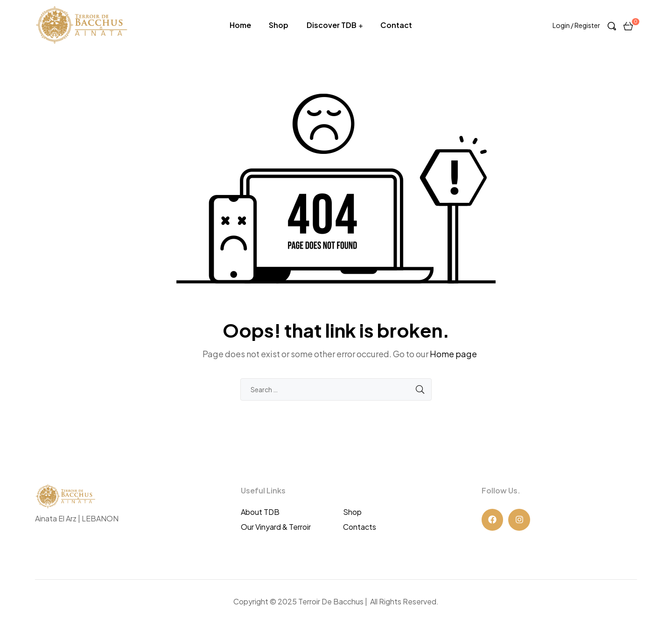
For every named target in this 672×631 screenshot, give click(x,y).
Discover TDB (332, 25)
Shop (279, 25)
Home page (453, 354)
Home (240, 25)
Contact (396, 25)
